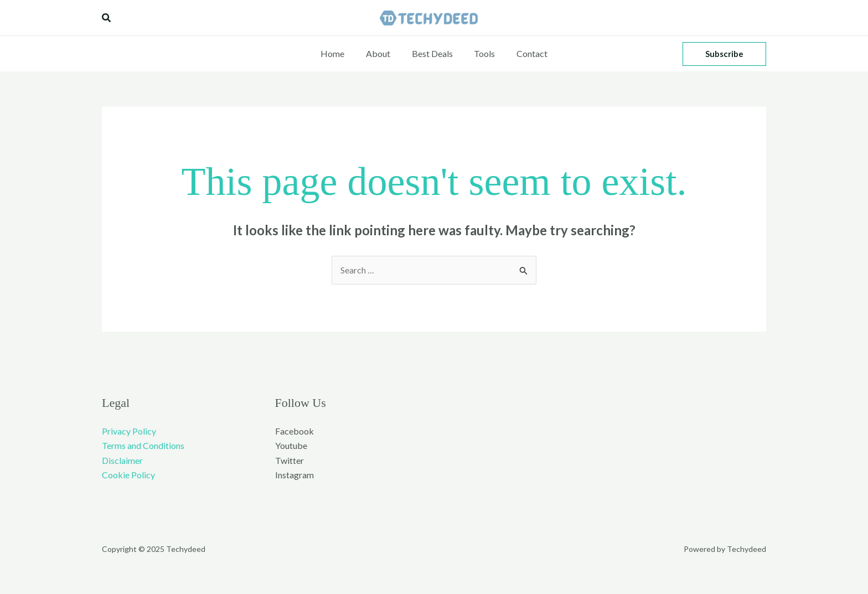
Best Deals (432, 53)
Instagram (294, 475)
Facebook (294, 431)
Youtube (291, 446)
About (382, 53)
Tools (481, 53)
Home (340, 53)
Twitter (290, 460)
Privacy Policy (129, 431)
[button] (107, 18)
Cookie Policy (128, 475)
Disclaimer (122, 460)
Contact (525, 53)
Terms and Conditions (143, 446)
